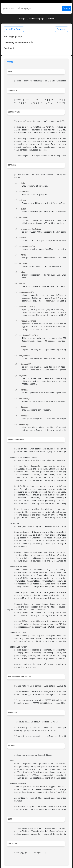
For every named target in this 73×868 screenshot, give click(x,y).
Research (61, 29)
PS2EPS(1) (12, 62)
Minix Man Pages (14, 29)
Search (66, 8)
